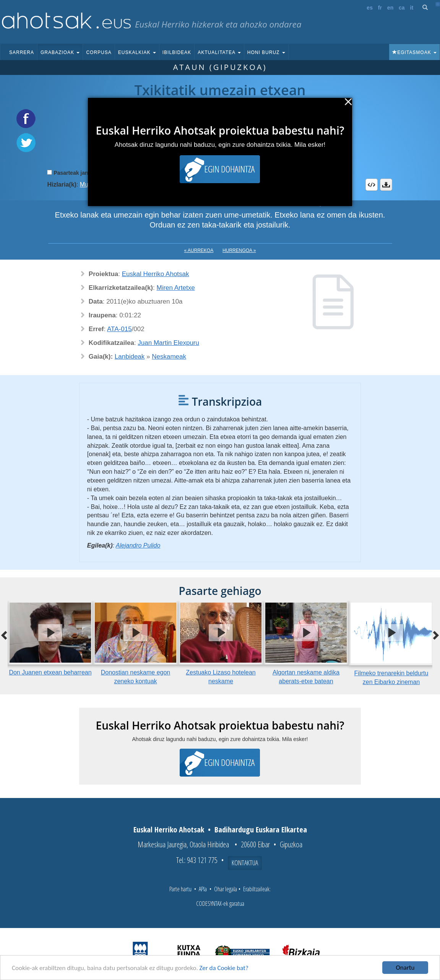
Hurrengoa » (239, 250)
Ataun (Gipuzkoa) (220, 67)
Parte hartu (180, 889)
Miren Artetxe (175, 288)
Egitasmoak (414, 52)
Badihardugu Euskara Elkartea (261, 830)
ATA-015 (119, 329)
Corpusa (99, 52)
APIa (203, 889)
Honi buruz (266, 52)
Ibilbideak (177, 52)
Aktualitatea (219, 52)
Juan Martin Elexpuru (168, 343)
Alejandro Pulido (138, 545)
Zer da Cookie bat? (224, 968)
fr (380, 8)
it (412, 8)
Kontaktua (245, 863)
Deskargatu (386, 185)
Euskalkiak (137, 52)
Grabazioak (60, 52)
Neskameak (169, 357)
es (370, 8)
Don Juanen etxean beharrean (50, 672)
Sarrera (22, 52)
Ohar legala (226, 889)
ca (402, 8)
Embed (372, 185)
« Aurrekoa (199, 250)
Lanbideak (130, 357)
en (390, 8)
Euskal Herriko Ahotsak (156, 274)
